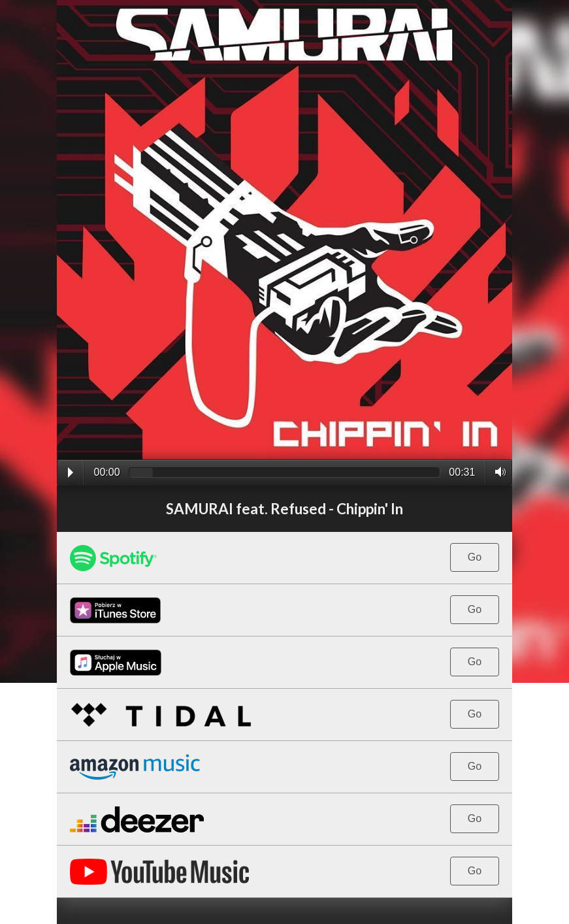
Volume (497, 472)
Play (71, 472)
